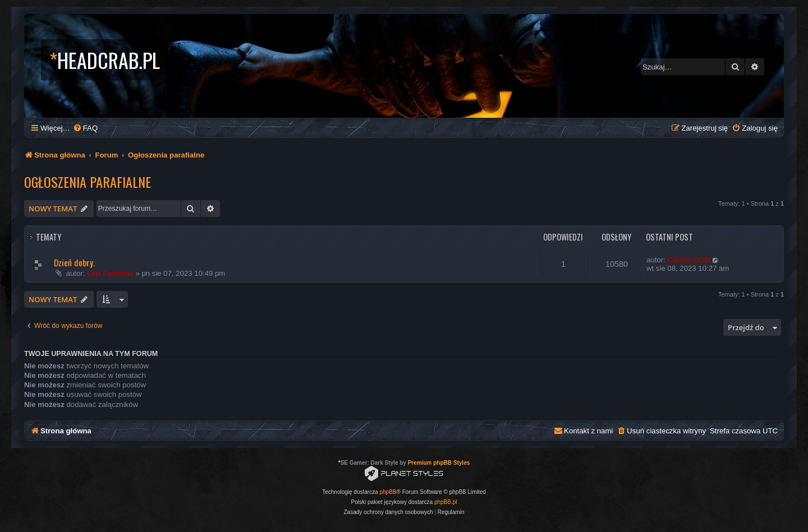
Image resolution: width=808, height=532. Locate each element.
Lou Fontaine (110, 273)
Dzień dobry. (74, 262)
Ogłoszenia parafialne (88, 182)
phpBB (388, 492)
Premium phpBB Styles (439, 463)
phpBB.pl (446, 502)
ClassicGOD (688, 260)
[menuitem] (85, 128)
